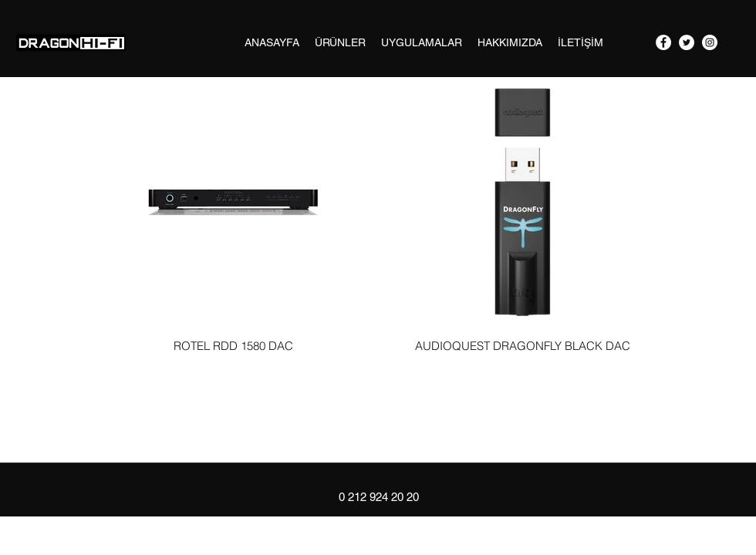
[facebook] (663, 42)
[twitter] (687, 42)
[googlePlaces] (710, 42)
